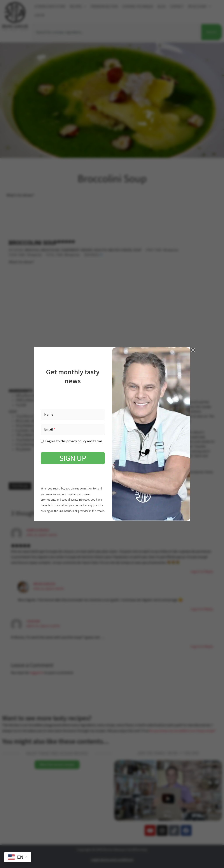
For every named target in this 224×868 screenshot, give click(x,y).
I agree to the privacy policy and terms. (74, 441)
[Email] (73, 429)
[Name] (73, 415)
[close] (193, 350)
